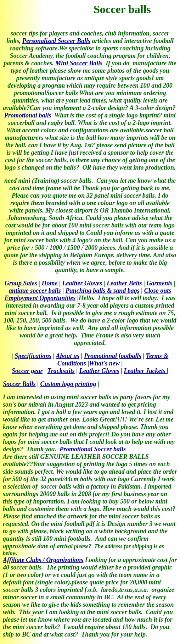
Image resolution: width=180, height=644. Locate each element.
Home (50, 283)
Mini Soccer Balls (79, 63)
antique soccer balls (35, 291)
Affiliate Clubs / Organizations (43, 560)
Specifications (33, 356)
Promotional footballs (113, 356)
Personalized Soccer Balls (56, 41)
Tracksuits (61, 371)
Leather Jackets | (146, 371)
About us (67, 356)
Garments (159, 283)
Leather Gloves (82, 283)
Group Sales (21, 283)
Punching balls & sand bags (103, 291)
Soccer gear (27, 371)
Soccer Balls (19, 384)
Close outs (158, 291)
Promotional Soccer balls (93, 449)
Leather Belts (124, 283)
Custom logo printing (68, 384)
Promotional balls (29, 115)
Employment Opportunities (40, 298)
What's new (104, 363)
